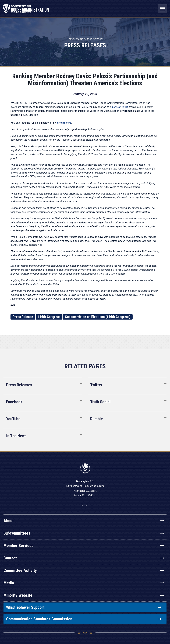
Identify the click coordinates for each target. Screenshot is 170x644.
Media (80, 39)
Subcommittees (84, 533)
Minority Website (84, 595)
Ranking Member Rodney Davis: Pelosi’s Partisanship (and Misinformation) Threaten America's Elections (85, 80)
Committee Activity (84, 570)
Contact (84, 558)
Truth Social (100, 402)
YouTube (13, 419)
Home (70, 39)
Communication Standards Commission (84, 619)
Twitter (96, 385)
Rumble (97, 419)
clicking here (64, 123)
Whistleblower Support (84, 607)
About (84, 521)
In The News (16, 436)
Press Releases (94, 39)
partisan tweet (120, 107)
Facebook (14, 402)
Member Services (84, 546)
